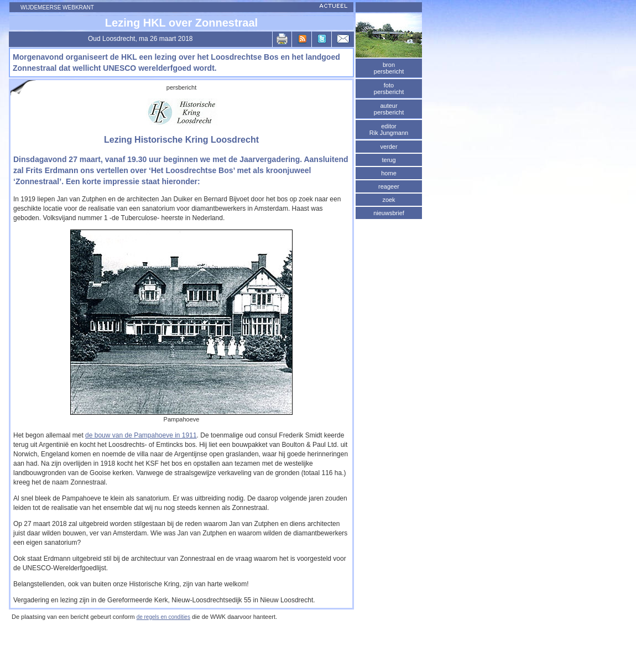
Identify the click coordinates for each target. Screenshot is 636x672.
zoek (389, 200)
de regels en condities (163, 617)
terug (389, 160)
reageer (389, 186)
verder (389, 147)
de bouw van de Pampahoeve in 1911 (141, 435)
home (389, 173)
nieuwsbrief (389, 213)
